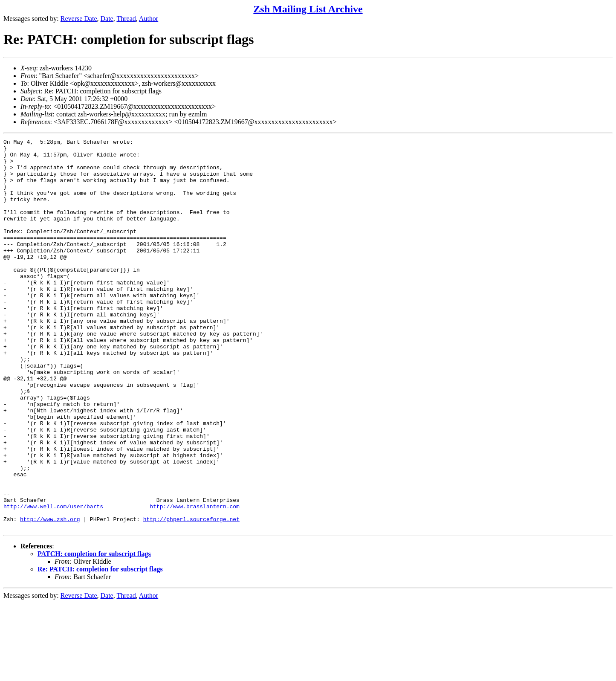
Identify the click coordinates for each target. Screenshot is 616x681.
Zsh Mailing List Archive (308, 9)
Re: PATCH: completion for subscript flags (100, 647)
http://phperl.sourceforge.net (191, 596)
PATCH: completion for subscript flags (94, 632)
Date (107, 19)
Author (149, 19)
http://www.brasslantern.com (195, 580)
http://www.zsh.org (50, 596)
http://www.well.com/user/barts (53, 580)
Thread (126, 19)
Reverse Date (79, 19)
